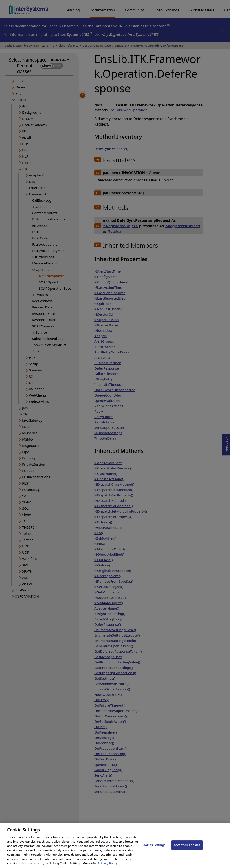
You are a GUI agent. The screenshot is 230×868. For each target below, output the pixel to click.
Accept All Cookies (187, 852)
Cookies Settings (154, 852)
